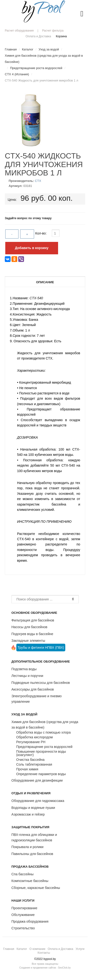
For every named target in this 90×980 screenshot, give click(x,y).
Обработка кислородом (35, 737)
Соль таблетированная (34, 764)
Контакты (44, 953)
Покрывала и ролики (28, 847)
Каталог (22, 949)
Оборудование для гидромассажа (38, 801)
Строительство (23, 928)
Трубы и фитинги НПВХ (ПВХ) (41, 648)
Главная (9, 949)
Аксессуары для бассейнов (33, 689)
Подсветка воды (24, 669)
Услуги (80, 949)
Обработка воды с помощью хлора (44, 732)
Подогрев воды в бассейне (32, 634)
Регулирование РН (31, 742)
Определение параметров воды (41, 774)
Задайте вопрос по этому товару (28, 218)
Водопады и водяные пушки (33, 808)
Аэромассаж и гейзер (28, 814)
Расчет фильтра (53, 31)
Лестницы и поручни (27, 676)
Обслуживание (23, 915)
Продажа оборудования (30, 921)
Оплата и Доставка (38, 36)
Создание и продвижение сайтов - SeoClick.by (45, 968)
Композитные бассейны (30, 881)
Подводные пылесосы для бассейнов (41, 683)
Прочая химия (27, 769)
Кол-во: (41, 233)
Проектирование (24, 908)
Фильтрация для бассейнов (33, 620)
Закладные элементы (28, 641)
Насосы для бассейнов (30, 627)
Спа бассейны (23, 874)
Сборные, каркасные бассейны (36, 888)
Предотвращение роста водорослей (44, 747)
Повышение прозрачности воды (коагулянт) (41, 753)
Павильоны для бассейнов (32, 854)
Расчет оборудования (19, 31)
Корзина (61, 36)
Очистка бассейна (30, 760)
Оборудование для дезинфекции (37, 780)
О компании (37, 949)
